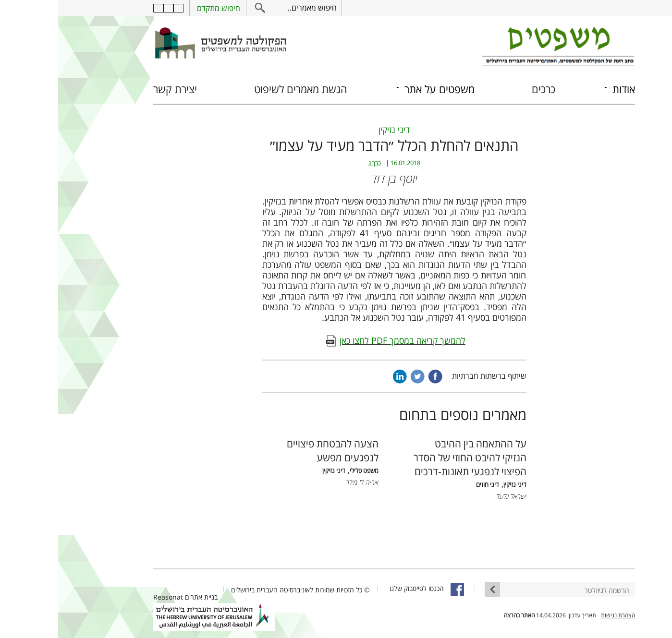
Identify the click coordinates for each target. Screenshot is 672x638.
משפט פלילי (306, 471)
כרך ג (317, 163)
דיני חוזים (429, 485)
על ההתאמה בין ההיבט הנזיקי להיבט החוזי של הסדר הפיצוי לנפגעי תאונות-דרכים (412, 457)
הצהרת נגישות (560, 615)
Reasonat (110, 597)
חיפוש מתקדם (160, 8)
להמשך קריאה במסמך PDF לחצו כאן (344, 340)
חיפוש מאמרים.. (254, 8)
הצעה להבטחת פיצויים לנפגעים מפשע (275, 450)
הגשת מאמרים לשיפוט (243, 89)
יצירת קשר (117, 89)
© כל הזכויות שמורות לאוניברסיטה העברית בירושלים (242, 590)
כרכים (485, 89)
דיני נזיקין (336, 130)
